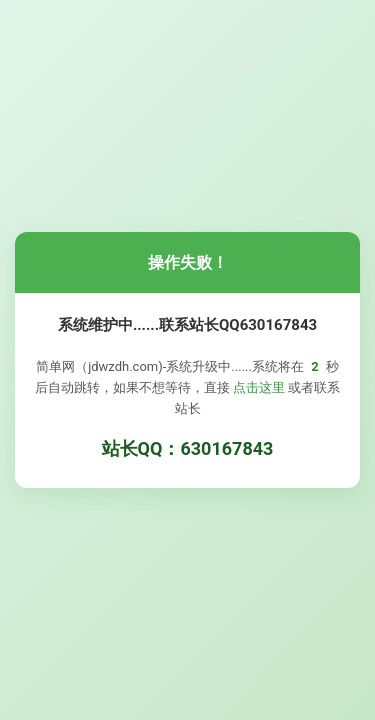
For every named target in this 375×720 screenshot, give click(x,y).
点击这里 (259, 387)
